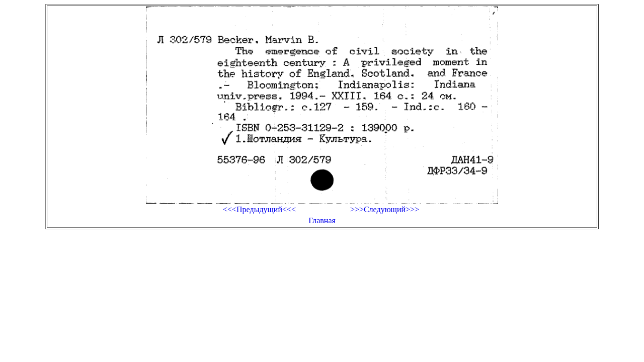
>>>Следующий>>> (385, 209)
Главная (322, 220)
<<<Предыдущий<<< (259, 209)
